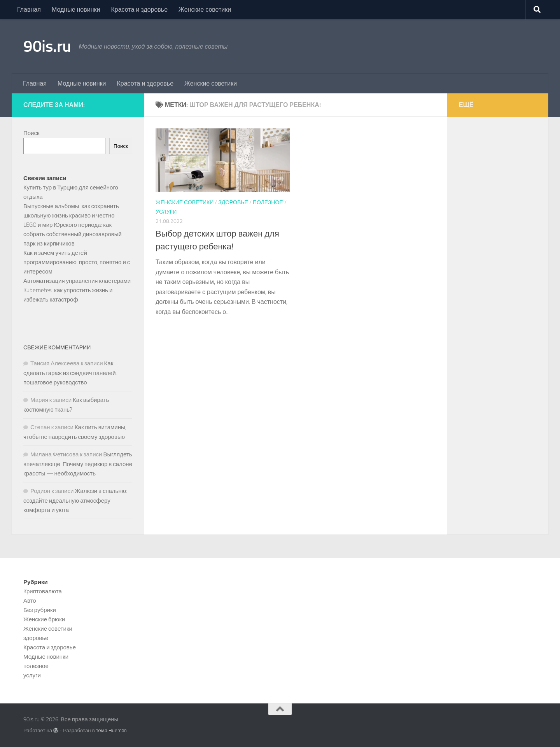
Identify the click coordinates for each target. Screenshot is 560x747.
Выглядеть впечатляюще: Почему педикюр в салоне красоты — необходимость (78, 464)
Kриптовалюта (43, 591)
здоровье (233, 203)
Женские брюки (44, 619)
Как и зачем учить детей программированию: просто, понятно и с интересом (77, 262)
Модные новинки (76, 10)
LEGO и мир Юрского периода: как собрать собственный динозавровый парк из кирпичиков (73, 234)
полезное (268, 203)
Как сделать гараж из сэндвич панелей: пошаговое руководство (70, 373)
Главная (29, 10)
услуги (166, 212)
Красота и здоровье (139, 10)
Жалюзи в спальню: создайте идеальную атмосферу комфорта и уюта (75, 501)
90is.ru (47, 46)
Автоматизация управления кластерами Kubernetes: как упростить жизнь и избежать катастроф (77, 290)
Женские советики (205, 10)
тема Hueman (112, 730)
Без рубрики (40, 610)
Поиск (31, 133)
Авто (30, 601)
